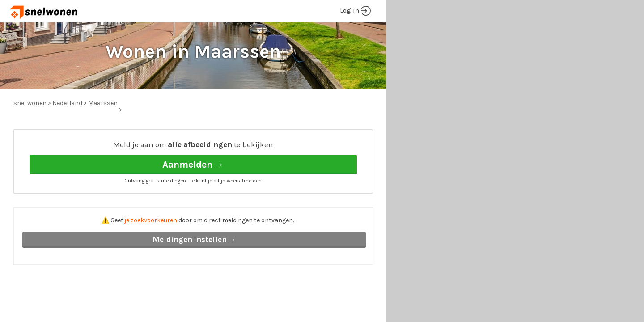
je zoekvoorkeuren (151, 220)
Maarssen (103, 103)
